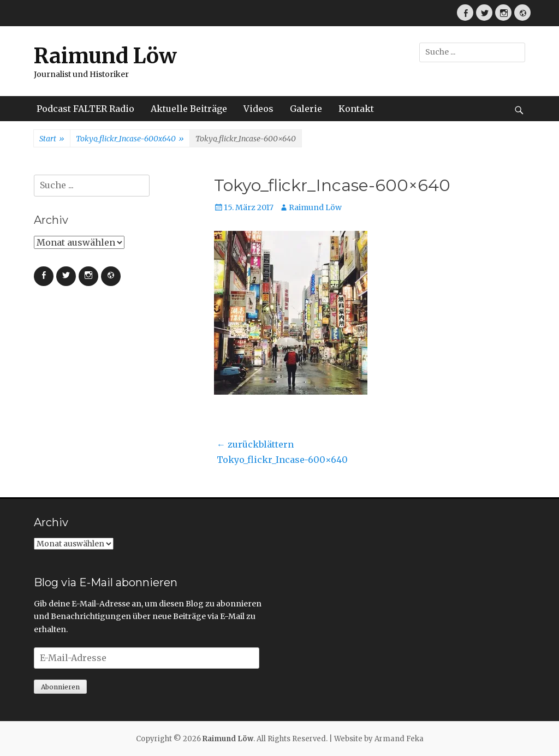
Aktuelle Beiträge (189, 109)
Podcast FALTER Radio (85, 109)
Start (52, 139)
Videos (258, 109)
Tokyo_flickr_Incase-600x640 (130, 139)
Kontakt (356, 109)
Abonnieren (60, 687)
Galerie (306, 109)
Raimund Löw (105, 56)
